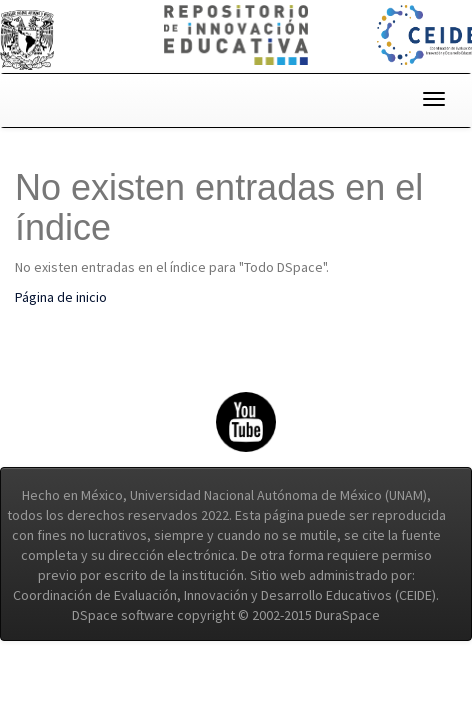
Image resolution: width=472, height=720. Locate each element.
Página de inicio (61, 297)
